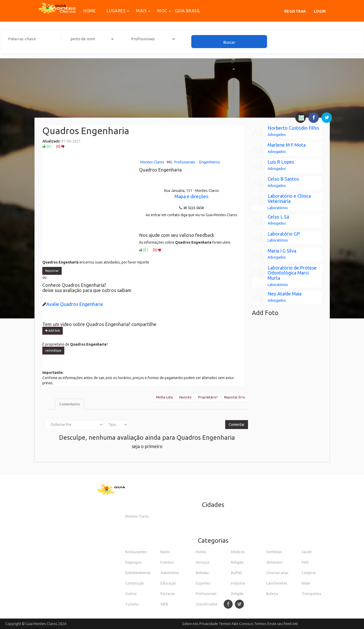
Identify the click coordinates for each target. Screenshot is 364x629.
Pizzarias (168, 594)
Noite (306, 583)
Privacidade (209, 624)
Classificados (207, 604)
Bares (165, 552)
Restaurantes (136, 552)
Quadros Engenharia (86, 131)
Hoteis (201, 552)
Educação (168, 583)
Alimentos (275, 562)
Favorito (185, 397)
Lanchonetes (277, 583)
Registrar (295, 11)
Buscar (229, 42)
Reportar (52, 271)
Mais (140, 11)
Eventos (167, 562)
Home (90, 11)
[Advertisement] (182, 80)
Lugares (115, 11)
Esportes (203, 583)
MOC (161, 11)
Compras (309, 573)
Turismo (132, 604)
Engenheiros (210, 162)
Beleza (272, 594)
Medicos (238, 552)
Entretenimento (138, 573)
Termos (225, 624)
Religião (237, 562)
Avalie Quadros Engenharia (74, 304)
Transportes (311, 594)
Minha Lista (164, 397)
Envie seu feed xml (283, 624)
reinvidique (53, 350)
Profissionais (185, 162)
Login (320, 11)
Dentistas (274, 552)
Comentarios (70, 404)
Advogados (277, 135)
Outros (131, 594)
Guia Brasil (187, 11)
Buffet (236, 573)
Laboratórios (278, 208)
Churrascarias (277, 573)
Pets (305, 562)
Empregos (133, 562)
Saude (307, 552)
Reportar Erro (235, 397)
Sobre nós (190, 624)
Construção (135, 583)
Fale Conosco (243, 624)
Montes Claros (152, 162)
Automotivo (170, 573)
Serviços (203, 562)
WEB (164, 604)
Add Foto (265, 313)
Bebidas (202, 573)
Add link (53, 331)
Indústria (238, 583)
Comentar (237, 425)
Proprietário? (208, 397)
